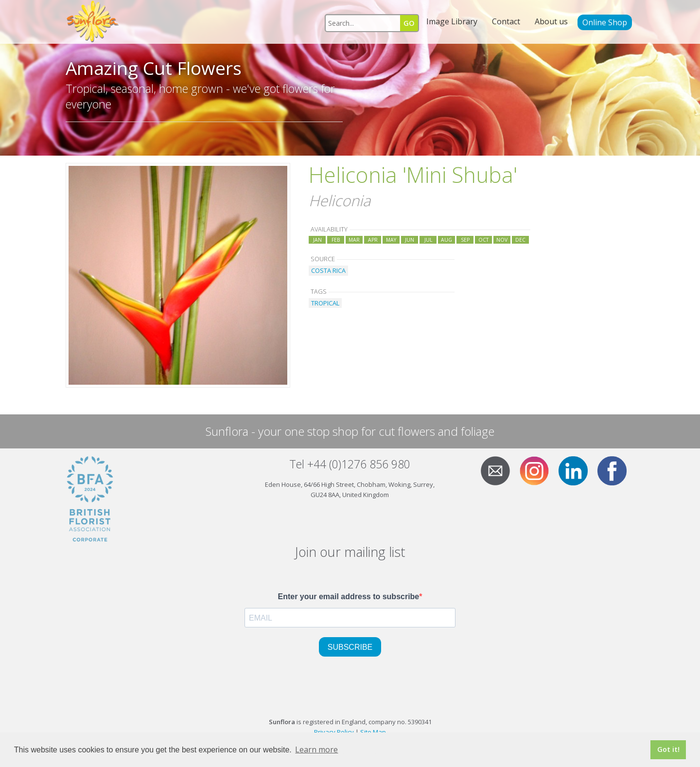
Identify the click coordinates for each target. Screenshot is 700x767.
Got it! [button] (668, 749)
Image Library (452, 21)
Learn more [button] (316, 749)
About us (551, 21)
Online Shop (605, 22)
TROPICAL (325, 303)
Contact (506, 21)
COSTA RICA (328, 270)
